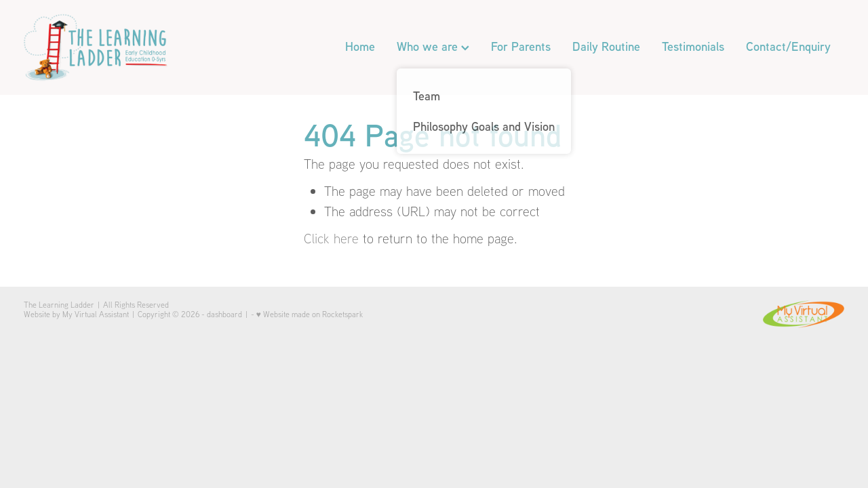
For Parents (521, 46)
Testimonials (693, 46)
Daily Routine (606, 46)
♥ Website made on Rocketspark (310, 314)
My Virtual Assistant (96, 314)
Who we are (433, 46)
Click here (331, 238)
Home (360, 46)
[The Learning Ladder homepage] (106, 47)
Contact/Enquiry (788, 46)
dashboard (224, 314)
